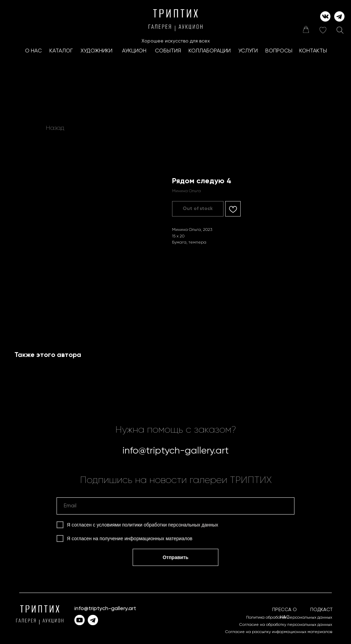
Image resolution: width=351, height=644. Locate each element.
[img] (306, 29)
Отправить (175, 557)
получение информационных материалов (146, 538)
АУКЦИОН (134, 51)
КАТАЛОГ (61, 51)
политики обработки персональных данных (170, 525)
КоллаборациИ (210, 51)
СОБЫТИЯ (168, 51)
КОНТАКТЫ (313, 51)
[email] (175, 506)
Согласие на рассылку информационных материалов (279, 632)
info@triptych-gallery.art (175, 451)
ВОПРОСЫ (279, 51)
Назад (55, 128)
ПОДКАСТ (321, 610)
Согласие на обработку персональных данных (286, 625)
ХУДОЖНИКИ (96, 51)
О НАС (33, 51)
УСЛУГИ (248, 51)
